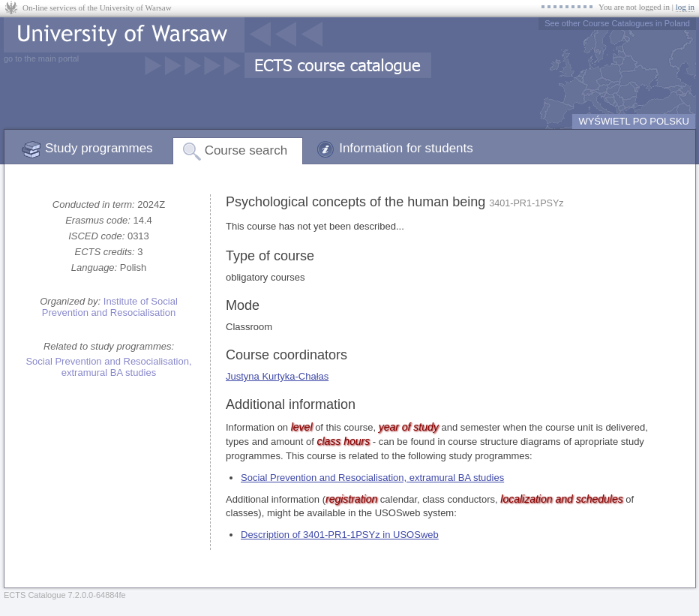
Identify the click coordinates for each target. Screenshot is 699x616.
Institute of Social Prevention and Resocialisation (110, 307)
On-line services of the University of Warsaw (97, 8)
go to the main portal (41, 59)
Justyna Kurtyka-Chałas (277, 376)
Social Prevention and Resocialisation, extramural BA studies (108, 367)
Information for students (406, 148)
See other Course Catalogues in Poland (617, 23)
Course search (246, 150)
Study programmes (99, 148)
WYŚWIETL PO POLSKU (634, 121)
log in (685, 7)
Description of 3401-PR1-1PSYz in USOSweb (340, 535)
